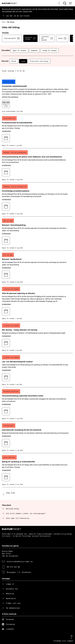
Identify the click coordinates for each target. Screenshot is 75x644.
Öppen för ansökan (19, 50)
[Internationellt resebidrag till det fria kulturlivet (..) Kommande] (37, 437)
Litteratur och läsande (47, 38)
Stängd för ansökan (50, 50)
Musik (62, 38)
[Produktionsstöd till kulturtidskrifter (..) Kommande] (37, 131)
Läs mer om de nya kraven (18, 16)
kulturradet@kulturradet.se (20, 561)
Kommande (34, 50)
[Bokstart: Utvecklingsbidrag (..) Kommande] (37, 234)
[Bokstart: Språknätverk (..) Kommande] (37, 268)
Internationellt (12, 38)
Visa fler (10, 493)
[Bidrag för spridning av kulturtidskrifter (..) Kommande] (37, 470)
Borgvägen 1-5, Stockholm (19, 572)
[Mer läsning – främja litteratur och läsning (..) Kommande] (37, 337)
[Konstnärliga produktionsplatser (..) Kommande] (37, 199)
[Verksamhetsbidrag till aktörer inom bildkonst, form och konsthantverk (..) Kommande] (37, 165)
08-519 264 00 (13, 567)
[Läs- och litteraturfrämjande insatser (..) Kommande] (37, 370)
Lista (23, 61)
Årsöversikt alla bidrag (39, 61)
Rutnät (14, 61)
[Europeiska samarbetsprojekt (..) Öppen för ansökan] (37, 96)
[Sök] (65, 3)
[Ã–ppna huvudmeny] (71, 3)
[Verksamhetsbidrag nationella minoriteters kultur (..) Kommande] (37, 404)
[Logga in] (59, 3)
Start (4, 22)
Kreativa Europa (30, 38)
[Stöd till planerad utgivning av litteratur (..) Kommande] (37, 303)
